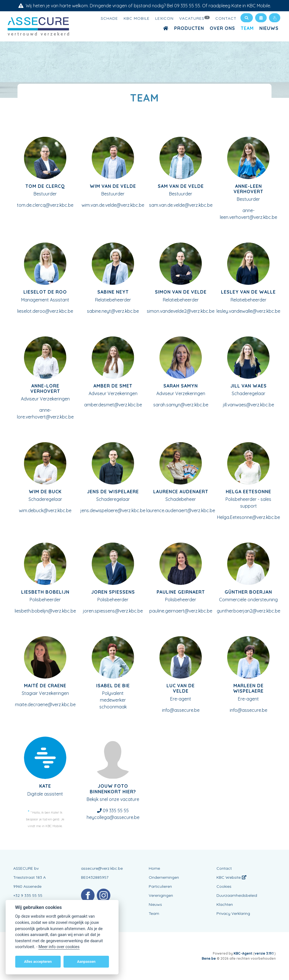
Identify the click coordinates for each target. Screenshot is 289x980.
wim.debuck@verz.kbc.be (45, 510)
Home (154, 868)
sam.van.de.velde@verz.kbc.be (181, 205)
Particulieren (160, 886)
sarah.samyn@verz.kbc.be (181, 405)
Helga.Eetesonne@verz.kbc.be (249, 517)
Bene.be (209, 958)
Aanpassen (86, 962)
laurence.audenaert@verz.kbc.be (181, 510)
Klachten (225, 904)
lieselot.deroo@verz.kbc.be (45, 311)
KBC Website (231, 877)
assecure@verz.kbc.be (102, 868)
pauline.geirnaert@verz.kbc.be (181, 611)
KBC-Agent (243, 953)
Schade (109, 18)
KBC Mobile (137, 18)
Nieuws (269, 28)
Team (247, 28)
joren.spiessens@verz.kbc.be (113, 611)
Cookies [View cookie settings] (224, 886)
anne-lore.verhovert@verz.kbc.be (45, 413)
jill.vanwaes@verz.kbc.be (249, 405)
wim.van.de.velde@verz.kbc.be (113, 205)
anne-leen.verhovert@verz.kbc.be (249, 214)
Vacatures (194, 18)
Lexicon (164, 18)
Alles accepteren (38, 962)
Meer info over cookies (59, 947)
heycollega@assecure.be (113, 817)
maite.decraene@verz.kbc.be (45, 704)
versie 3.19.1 (264, 953)
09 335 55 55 (116, 811)
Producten (189, 28)
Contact (226, 18)
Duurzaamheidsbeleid (237, 895)
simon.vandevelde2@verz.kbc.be (181, 311)
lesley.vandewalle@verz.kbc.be (248, 311)
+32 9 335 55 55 (28, 895)
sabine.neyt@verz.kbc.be (113, 311)
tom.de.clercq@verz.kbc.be (45, 205)
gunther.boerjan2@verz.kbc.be (249, 611)
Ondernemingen (164, 877)
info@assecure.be (181, 710)
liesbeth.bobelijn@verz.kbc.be (45, 611)
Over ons (222, 28)
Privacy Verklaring (233, 913)
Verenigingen (161, 895)
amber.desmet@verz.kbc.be (113, 405)
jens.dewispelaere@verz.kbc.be (113, 510)
